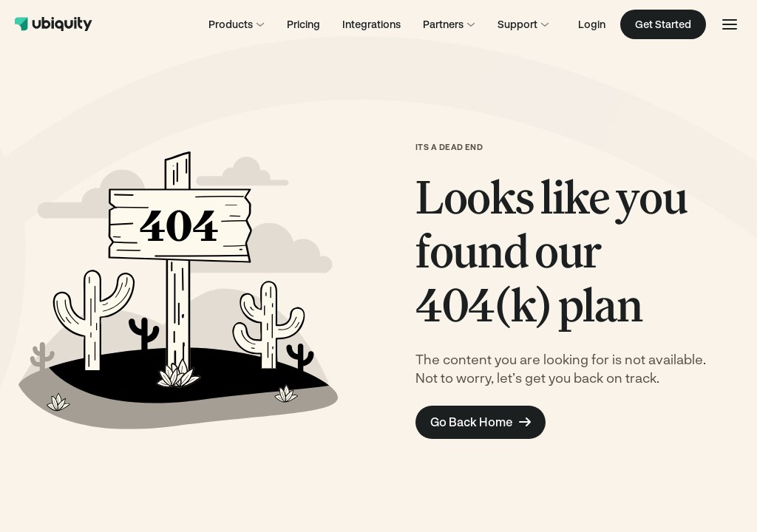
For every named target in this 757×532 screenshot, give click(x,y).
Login (592, 24)
